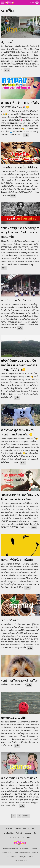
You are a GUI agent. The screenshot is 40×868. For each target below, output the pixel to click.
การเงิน (21, 837)
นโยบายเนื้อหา (6, 853)
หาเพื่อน (26, 829)
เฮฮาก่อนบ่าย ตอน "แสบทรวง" (19, 778)
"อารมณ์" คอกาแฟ (12, 620)
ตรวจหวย (27, 833)
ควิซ (34, 833)
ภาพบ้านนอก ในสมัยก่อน (16, 300)
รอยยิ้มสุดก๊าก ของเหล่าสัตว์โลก (20, 681)
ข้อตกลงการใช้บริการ (10, 849)
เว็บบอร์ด (17, 829)
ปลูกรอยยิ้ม (8, 42)
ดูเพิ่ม (7, 70)
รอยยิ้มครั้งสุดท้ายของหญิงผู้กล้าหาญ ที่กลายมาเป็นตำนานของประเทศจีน (20, 232)
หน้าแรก (9, 829)
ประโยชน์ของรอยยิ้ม (13, 718)
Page (28, 837)
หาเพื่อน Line (9, 833)
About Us (35, 853)
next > (26, 816)
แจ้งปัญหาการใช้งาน (26, 857)
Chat (33, 829)
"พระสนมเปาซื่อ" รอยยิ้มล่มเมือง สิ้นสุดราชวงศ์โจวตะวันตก (20, 497)
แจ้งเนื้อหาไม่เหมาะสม (20, 861)
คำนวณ (13, 837)
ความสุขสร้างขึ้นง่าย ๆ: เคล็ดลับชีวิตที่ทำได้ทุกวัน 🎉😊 (20, 105)
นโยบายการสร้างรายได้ (22, 853)
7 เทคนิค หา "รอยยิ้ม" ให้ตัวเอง (20, 168)
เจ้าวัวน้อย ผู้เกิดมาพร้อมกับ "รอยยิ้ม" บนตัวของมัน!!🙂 (18, 432)
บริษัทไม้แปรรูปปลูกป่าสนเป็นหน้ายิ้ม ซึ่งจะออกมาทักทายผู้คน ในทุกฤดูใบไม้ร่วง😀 (20, 365)
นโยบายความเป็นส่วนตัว (28, 849)
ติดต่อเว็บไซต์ (12, 857)
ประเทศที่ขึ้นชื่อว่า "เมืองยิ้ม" (18, 560)
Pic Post (19, 833)
